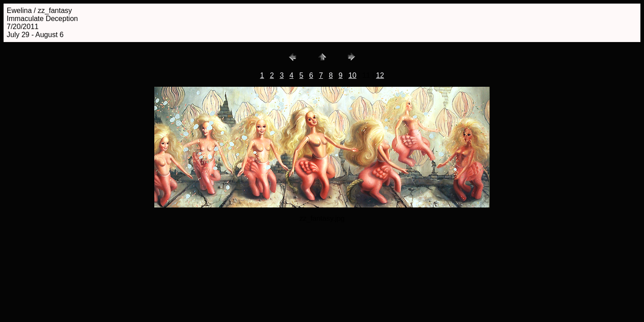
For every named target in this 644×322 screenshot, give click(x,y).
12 (380, 75)
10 (352, 75)
